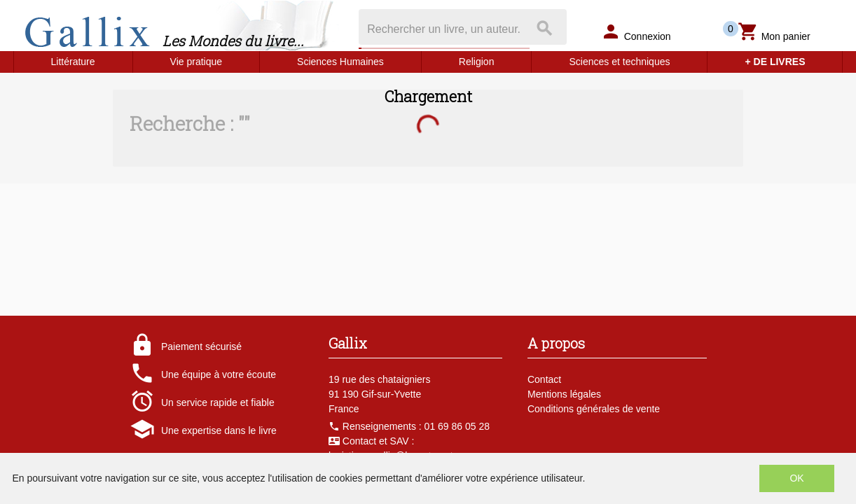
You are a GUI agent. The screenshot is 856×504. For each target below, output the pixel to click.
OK (796, 478)
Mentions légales (564, 394)
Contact (544, 379)
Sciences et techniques (619, 62)
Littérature (73, 62)
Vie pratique (196, 62)
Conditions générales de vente (594, 409)
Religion (477, 62)
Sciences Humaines (340, 62)
